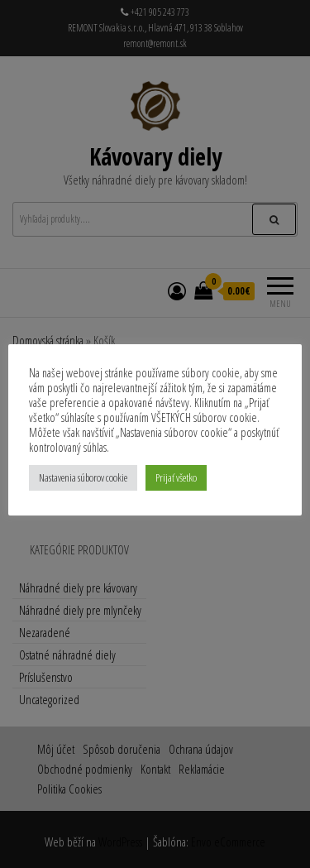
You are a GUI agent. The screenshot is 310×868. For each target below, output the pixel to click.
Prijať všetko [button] (176, 477)
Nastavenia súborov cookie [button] (83, 477)
